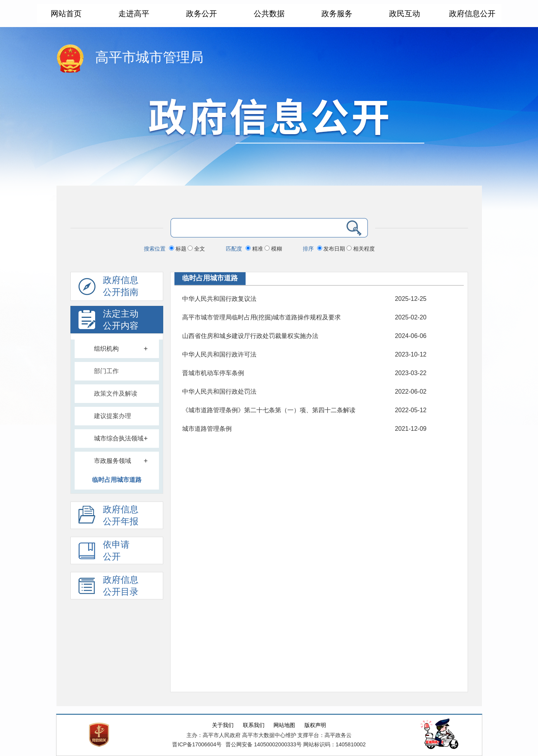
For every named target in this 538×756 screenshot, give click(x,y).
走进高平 (134, 14)
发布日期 (332, 249)
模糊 (273, 249)
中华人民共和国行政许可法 (219, 354)
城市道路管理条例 (207, 429)
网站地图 (284, 725)
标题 (178, 249)
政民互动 (405, 14)
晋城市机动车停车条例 (213, 373)
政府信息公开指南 (108, 288)
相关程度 (361, 249)
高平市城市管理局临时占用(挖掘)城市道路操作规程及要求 (262, 317)
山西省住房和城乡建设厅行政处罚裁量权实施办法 (250, 336)
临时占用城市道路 (117, 480)
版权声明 (315, 725)
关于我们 (223, 725)
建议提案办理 (113, 416)
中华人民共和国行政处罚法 (219, 392)
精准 (255, 249)
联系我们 (254, 725)
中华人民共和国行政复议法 (219, 299)
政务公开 (202, 14)
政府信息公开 (472, 14)
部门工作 (106, 371)
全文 (196, 249)
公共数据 (269, 14)
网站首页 (66, 14)
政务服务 (337, 14)
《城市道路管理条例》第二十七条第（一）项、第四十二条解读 (269, 410)
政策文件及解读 (116, 393)
